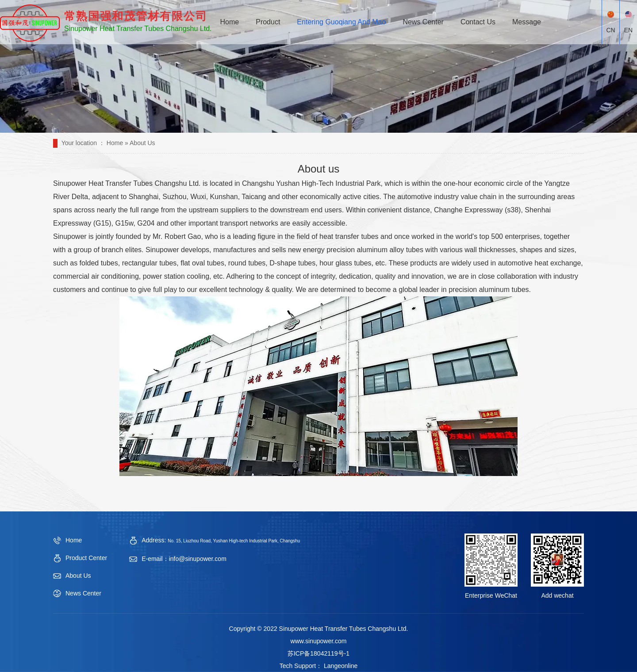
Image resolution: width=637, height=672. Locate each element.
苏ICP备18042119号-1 (318, 653)
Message (527, 22)
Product (268, 22)
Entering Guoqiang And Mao (341, 22)
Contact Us (478, 22)
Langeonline (340, 666)
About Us (78, 576)
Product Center (86, 558)
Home (230, 22)
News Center (423, 22)
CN (610, 22)
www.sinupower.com (319, 641)
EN (628, 22)
